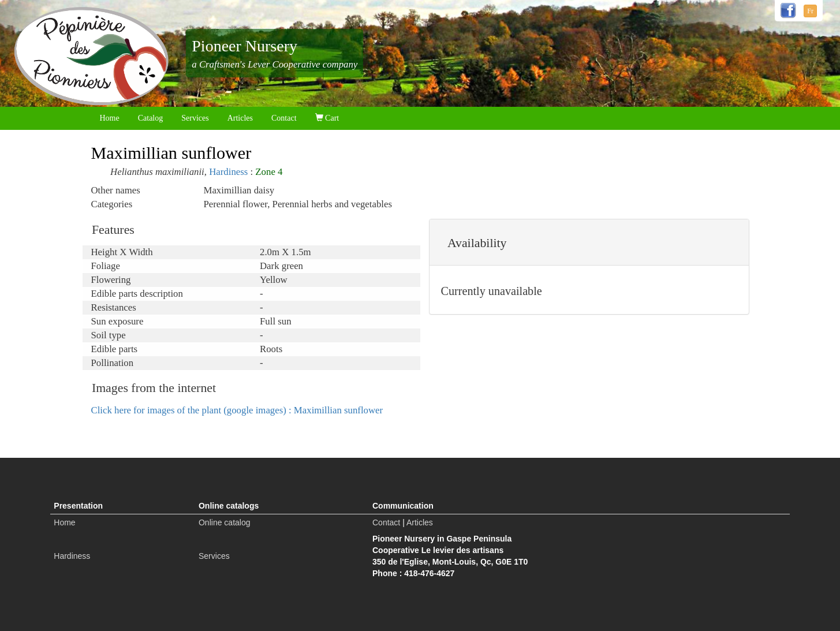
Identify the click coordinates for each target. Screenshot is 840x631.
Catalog (151, 118)
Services (195, 118)
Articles (240, 118)
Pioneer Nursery (244, 46)
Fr (810, 11)
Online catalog (225, 522)
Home (110, 118)
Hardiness (228, 172)
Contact (284, 118)
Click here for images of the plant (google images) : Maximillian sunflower (237, 410)
